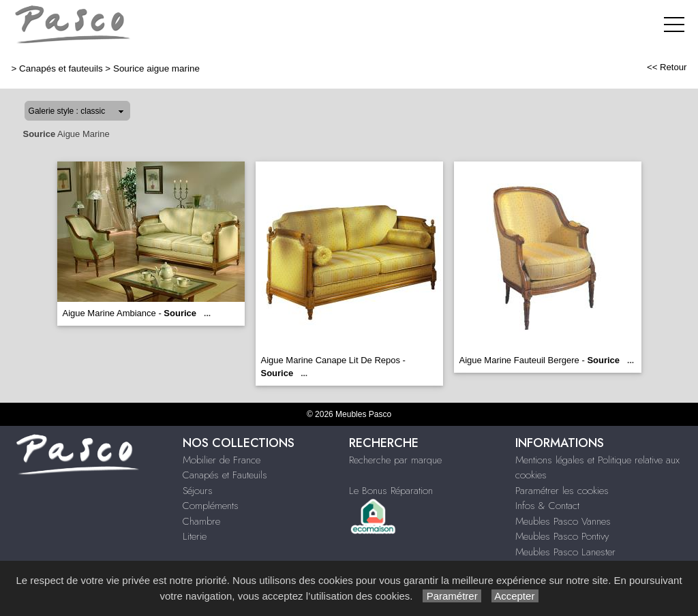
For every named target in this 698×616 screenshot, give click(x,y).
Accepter (515, 596)
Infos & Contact (547, 506)
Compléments (211, 506)
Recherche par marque (395, 460)
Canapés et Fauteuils (225, 475)
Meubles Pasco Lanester (565, 552)
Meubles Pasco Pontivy (562, 536)
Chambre (201, 521)
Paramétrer (452, 596)
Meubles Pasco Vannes (563, 521)
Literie (195, 536)
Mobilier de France (222, 460)
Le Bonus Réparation (391, 491)
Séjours (198, 491)
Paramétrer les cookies (562, 491)
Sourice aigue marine (156, 68)
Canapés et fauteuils (61, 68)
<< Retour (667, 67)
